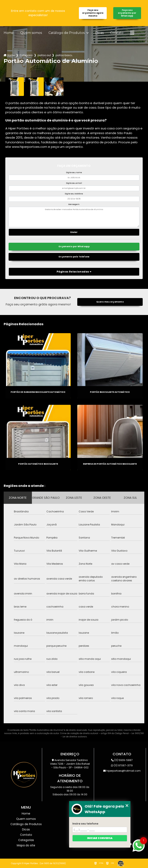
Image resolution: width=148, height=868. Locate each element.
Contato (117, 33)
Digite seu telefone (74, 194)
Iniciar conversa (100, 838)
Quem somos (31, 33)
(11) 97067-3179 (122, 765)
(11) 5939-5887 (122, 760)
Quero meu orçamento (110, 302)
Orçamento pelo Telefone (74, 257)
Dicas (99, 33)
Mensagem (74, 204)
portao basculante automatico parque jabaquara (64, 55)
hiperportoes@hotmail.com (122, 771)
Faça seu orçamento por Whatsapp (127, 13)
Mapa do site (26, 845)
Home (9, 33)
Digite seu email (74, 183)
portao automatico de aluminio (44, 55)
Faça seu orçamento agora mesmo (93, 13)
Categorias (26, 55)
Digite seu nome (74, 172)
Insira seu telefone (85, 824)
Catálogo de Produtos (67, 33)
